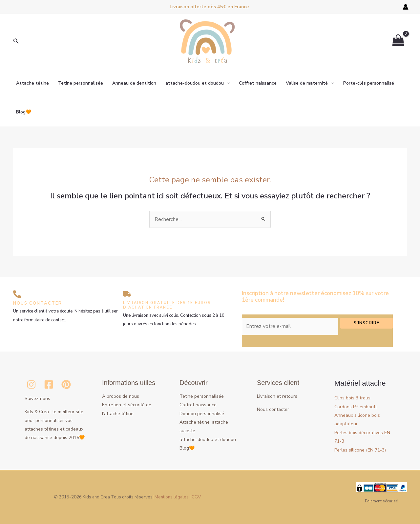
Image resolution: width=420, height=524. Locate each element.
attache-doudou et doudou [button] (198, 83)
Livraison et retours (277, 396)
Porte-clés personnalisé (369, 83)
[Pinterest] (66, 384)
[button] (16, 41)
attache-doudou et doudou (208, 440)
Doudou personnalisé (202, 414)
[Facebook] (49, 384)
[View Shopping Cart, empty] (398, 41)
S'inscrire (367, 323)
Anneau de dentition (134, 83)
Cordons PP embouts (359, 407)
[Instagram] (31, 384)
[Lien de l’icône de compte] (406, 7)
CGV (196, 497)
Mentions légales (172, 497)
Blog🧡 (24, 112)
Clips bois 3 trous (355, 398)
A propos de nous (121, 396)
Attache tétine (32, 83)
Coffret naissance (258, 83)
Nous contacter (273, 409)
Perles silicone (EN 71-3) (364, 450)
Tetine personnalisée (81, 83)
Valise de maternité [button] (310, 83)
